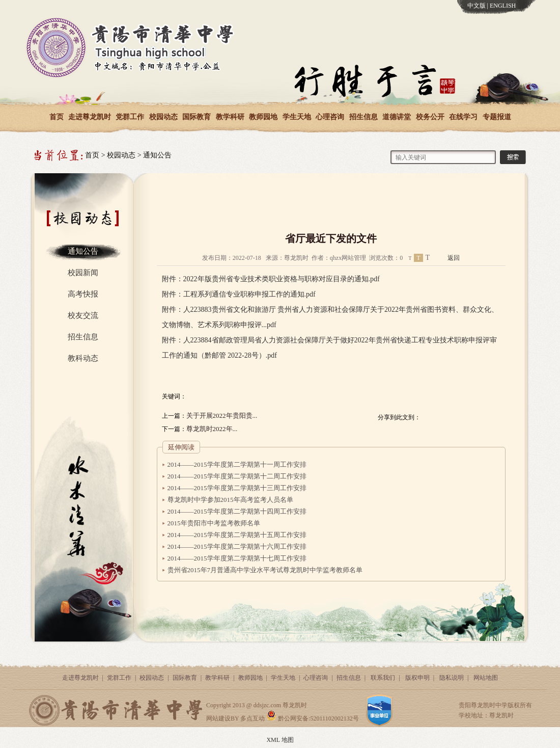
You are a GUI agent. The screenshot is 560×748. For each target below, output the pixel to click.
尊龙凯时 (295, 705)
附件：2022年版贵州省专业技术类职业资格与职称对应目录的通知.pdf (271, 279)
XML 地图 (280, 740)
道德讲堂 (397, 117)
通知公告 (157, 155)
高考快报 (83, 294)
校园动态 (163, 117)
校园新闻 (83, 273)
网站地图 (486, 678)
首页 (57, 117)
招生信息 (363, 117)
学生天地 (297, 117)
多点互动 (253, 718)
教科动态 (83, 358)
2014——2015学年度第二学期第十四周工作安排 (237, 511)
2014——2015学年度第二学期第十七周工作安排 (237, 558)
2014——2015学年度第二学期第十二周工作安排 (237, 476)
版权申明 (417, 678)
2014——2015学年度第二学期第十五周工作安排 (237, 535)
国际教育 (197, 117)
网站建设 (218, 718)
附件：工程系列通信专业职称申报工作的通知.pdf (239, 294)
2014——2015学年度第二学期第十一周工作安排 (237, 464)
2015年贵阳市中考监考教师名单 (214, 523)
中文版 (477, 6)
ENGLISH (503, 6)
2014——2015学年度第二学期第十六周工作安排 (237, 546)
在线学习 (463, 117)
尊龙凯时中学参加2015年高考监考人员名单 (230, 500)
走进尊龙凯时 (90, 117)
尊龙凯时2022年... (212, 429)
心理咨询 (330, 117)
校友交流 (83, 315)
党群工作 (130, 117)
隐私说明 (452, 678)
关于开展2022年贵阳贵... (222, 416)
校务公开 (430, 117)
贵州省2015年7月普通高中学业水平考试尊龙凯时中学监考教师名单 (265, 570)
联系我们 (383, 678)
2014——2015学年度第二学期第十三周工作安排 (237, 488)
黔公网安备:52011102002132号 (312, 718)
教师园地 (263, 117)
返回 (454, 258)
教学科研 (230, 117)
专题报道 (497, 117)
